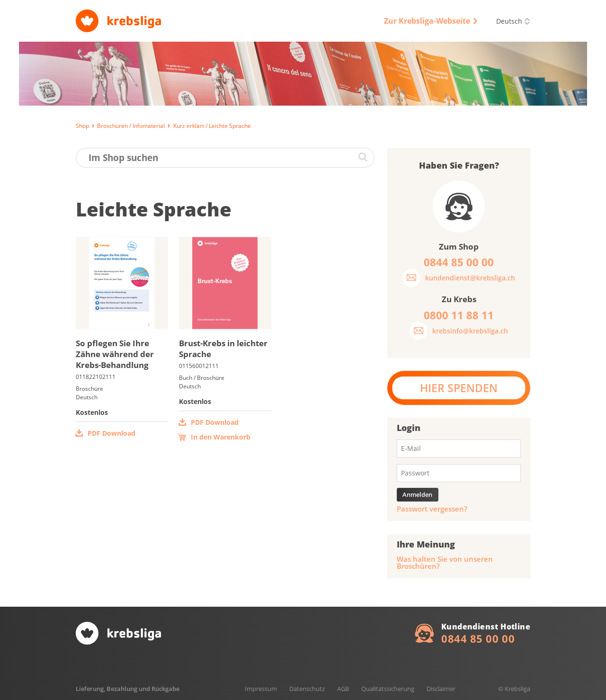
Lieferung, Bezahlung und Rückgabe (128, 689)
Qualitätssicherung (388, 689)
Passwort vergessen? (432, 509)
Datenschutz (307, 689)
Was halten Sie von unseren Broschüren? (445, 563)
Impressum (261, 689)
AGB (343, 689)
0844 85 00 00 (478, 638)
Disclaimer (441, 689)
